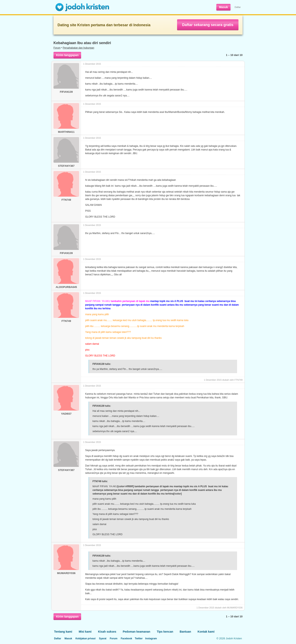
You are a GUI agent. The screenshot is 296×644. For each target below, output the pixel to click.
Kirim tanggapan (67, 55)
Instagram (151, 639)
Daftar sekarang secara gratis (208, 25)
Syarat (103, 639)
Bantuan (185, 632)
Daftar (238, 7)
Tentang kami (63, 632)
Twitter (139, 639)
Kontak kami (206, 632)
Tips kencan (165, 632)
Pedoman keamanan (137, 632)
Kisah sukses (107, 632)
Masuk (223, 7)
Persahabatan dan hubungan (79, 48)
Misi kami (85, 632)
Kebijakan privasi (85, 639)
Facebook (126, 639)
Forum (57, 48)
